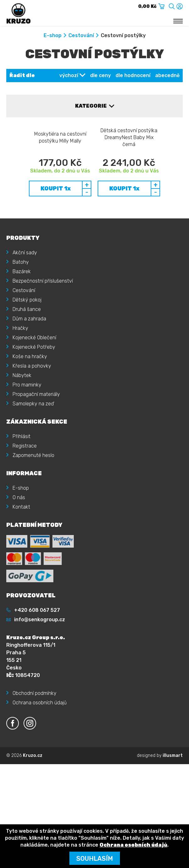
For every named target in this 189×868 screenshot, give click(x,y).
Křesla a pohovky (32, 426)
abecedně (167, 75)
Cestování (81, 35)
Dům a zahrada (29, 379)
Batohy (21, 322)
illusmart (173, 816)
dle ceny (100, 75)
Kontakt (21, 567)
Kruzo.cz (33, 816)
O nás (19, 558)
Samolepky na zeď (33, 464)
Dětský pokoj (27, 360)
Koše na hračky (30, 417)
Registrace (25, 506)
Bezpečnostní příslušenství (43, 341)
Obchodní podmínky (35, 754)
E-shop (53, 35)
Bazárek (22, 332)
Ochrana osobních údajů (40, 763)
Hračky (20, 389)
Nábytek (22, 436)
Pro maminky (27, 445)
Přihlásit (22, 497)
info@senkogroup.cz (40, 680)
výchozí (69, 75)
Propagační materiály (36, 455)
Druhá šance (27, 370)
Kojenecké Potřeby (34, 407)
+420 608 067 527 (37, 671)
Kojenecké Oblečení (34, 398)
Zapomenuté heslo (33, 516)
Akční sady (25, 313)
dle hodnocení (133, 75)
